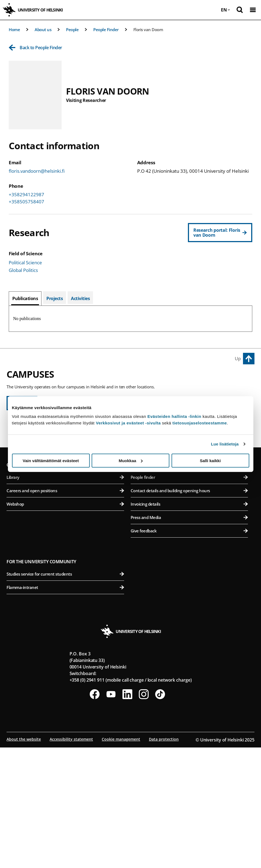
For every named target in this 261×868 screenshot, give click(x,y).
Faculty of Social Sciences (65, 494)
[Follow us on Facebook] (95, 815)
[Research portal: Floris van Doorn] (220, 233)
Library (65, 598)
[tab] (25, 298)
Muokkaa (131, 460)
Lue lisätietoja (225, 444)
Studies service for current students (65, 694)
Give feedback (189, 651)
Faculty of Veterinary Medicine (189, 480)
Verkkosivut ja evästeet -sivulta (128, 423)
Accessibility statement (71, 860)
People (72, 30)
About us (43, 30)
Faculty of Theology (65, 480)
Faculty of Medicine (189, 517)
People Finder (106, 30)
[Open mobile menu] (253, 10)
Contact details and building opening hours (189, 611)
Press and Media (189, 638)
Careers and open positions (65, 611)
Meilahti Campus (150, 505)
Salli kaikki (210, 460)
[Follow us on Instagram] (144, 815)
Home (14, 30)
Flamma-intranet (65, 708)
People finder (189, 598)
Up (238, 359)
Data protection (164, 860)
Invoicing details (189, 624)
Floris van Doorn (148, 30)
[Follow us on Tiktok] (160, 815)
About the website (24, 860)
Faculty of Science (65, 544)
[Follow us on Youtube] (111, 815)
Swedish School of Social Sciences (65, 507)
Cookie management (121, 860)
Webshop (65, 624)
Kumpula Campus (26, 531)
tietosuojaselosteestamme (200, 423)
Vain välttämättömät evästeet (51, 460)
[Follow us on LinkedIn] (127, 815)
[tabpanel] (130, 319)
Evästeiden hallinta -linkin (174, 416)
